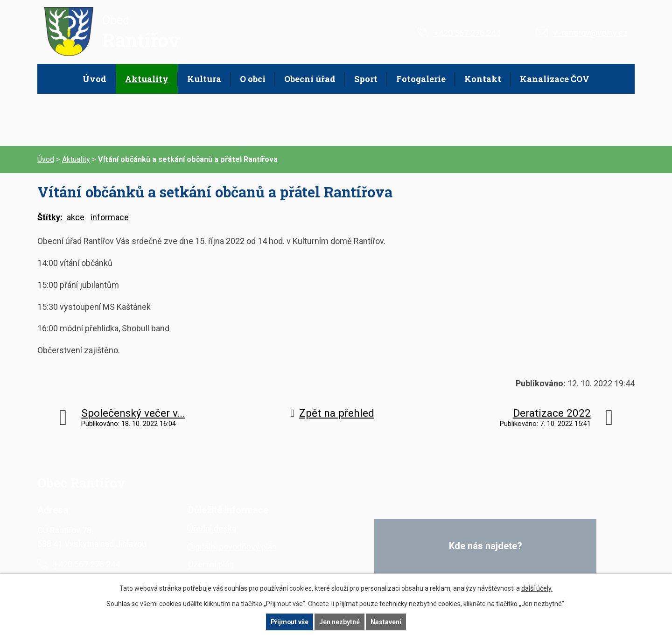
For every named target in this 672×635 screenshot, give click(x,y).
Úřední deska (212, 528)
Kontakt (483, 79)
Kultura (204, 79)
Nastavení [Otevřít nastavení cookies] (386, 622)
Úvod (94, 79)
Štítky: (50, 217)
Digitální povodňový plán (232, 547)
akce (76, 217)
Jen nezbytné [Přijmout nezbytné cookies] (340, 622)
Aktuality (147, 79)
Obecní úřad (310, 79)
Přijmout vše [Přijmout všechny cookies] (290, 622)
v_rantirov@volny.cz (590, 33)
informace (110, 217)
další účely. (537, 588)
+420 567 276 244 (467, 33)
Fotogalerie (421, 79)
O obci (253, 79)
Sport (366, 79)
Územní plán (211, 564)
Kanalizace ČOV (555, 79)
